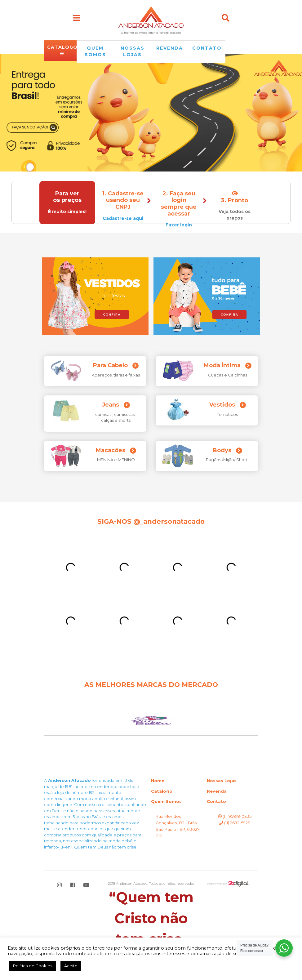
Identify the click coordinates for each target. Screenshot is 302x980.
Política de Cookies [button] (33, 966)
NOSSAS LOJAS (133, 51)
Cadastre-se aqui (123, 218)
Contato (207, 48)
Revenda (217, 791)
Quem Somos (166, 801)
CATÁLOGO (62, 50)
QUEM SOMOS (95, 51)
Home (158, 781)
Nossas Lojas (222, 781)
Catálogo (162, 791)
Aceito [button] (71, 966)
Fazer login (179, 225)
